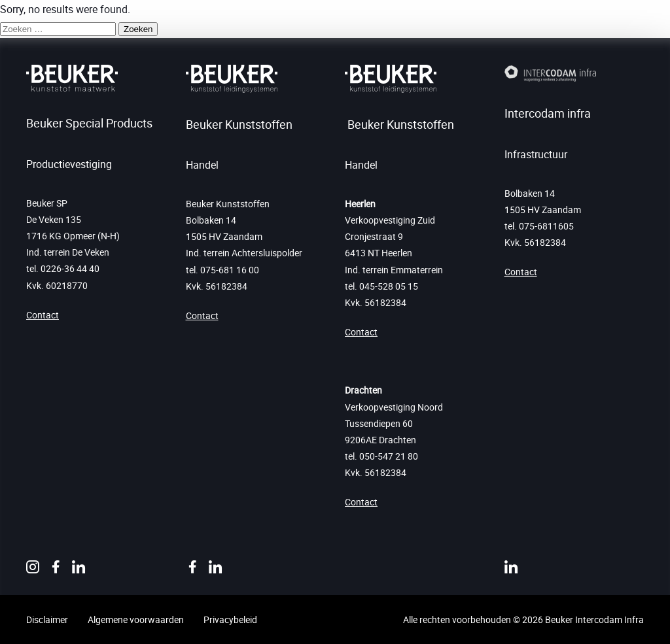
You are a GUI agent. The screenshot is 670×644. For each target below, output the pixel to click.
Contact (43, 315)
